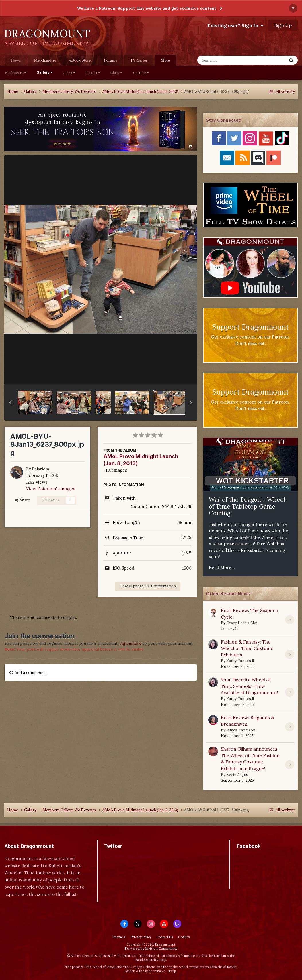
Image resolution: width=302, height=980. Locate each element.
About (69, 73)
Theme (119, 937)
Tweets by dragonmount (129, 856)
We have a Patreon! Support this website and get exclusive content (147, 8)
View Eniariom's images (51, 489)
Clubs (116, 73)
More (165, 60)
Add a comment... (28, 672)
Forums (110, 60)
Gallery (44, 73)
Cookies (184, 937)
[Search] (227, 60)
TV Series (139, 60)
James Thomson (241, 730)
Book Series (16, 73)
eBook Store (80, 60)
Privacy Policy (141, 937)
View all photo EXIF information (148, 586)
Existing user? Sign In (235, 25)
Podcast (93, 73)
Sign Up (283, 25)
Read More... (222, 567)
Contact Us (165, 937)
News (16, 60)
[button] (11, 402)
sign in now (130, 643)
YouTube (141, 73)
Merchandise (45, 60)
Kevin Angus (237, 775)
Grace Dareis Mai (242, 623)
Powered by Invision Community (151, 948)
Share (22, 500)
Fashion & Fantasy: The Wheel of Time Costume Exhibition (247, 648)
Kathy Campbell (240, 661)
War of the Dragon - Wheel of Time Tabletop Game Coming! (247, 506)
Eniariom (40, 469)
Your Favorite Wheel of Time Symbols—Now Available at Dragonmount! (250, 686)
